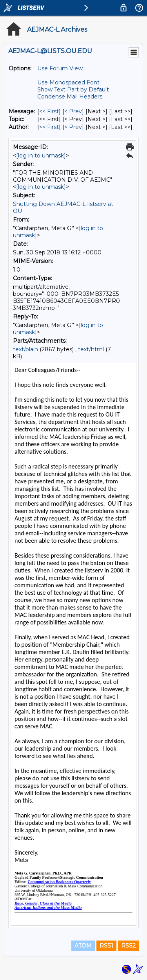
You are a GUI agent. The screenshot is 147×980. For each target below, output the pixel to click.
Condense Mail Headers (70, 97)
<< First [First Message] (49, 111)
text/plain (25, 349)
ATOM (83, 946)
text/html (91, 349)
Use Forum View (60, 68)
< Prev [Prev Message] (73, 111)
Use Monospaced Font (68, 82)
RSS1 (106, 946)
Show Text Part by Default (73, 89)
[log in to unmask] (41, 156)
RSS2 (128, 946)
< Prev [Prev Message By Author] (73, 127)
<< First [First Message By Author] (49, 127)
